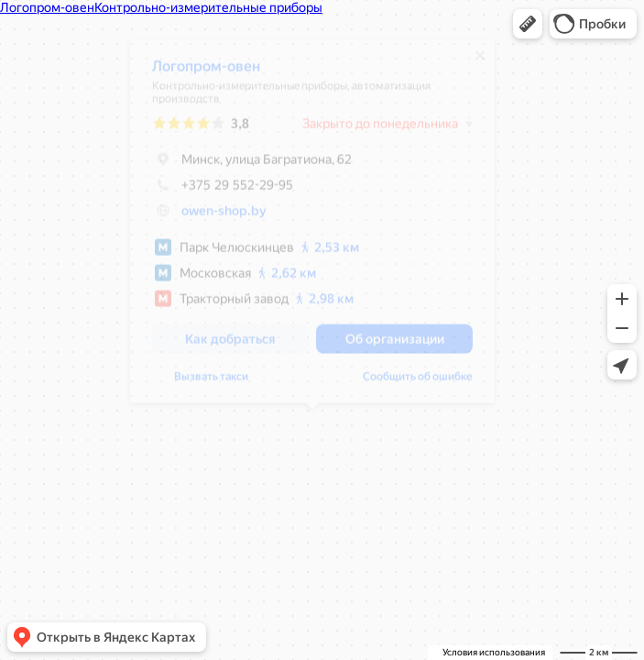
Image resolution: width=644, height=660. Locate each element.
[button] (528, 24)
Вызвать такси (211, 383)
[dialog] (312, 228)
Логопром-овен (206, 73)
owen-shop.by (224, 217)
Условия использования (494, 652)
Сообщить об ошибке (418, 383)
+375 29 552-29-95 (223, 192)
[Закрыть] (480, 62)
